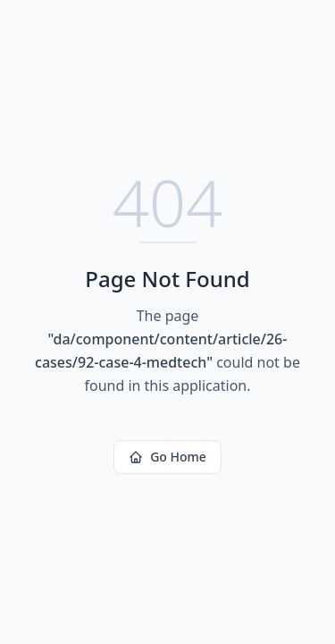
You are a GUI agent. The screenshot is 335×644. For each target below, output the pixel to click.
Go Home (167, 457)
